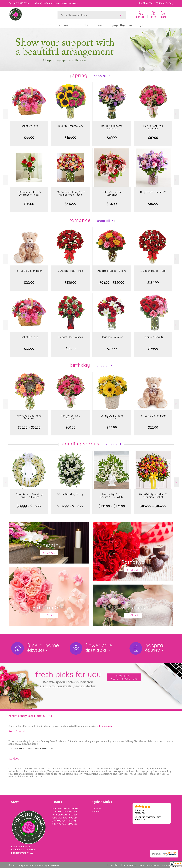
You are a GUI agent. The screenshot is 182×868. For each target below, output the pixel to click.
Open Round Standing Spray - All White (29, 496)
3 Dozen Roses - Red (153, 271)
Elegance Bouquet (112, 337)
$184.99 (153, 283)
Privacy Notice (129, 865)
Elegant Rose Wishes (70, 337)
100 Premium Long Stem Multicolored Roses (70, 193)
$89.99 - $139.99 (29, 506)
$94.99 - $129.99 (112, 283)
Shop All (100, 76)
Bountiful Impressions (70, 126)
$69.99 (112, 138)
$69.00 (153, 138)
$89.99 (70, 349)
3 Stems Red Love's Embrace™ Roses (29, 193)
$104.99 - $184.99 (153, 506)
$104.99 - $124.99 (112, 506)
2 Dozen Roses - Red (70, 271)
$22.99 (29, 283)
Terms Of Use (113, 865)
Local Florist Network (149, 865)
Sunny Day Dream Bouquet (112, 417)
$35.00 (29, 204)
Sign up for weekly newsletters (124, 677)
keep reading (107, 726)
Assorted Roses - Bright (112, 271)
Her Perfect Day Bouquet (153, 127)
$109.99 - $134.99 (70, 506)
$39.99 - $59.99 (29, 427)
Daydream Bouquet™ (153, 192)
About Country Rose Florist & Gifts (30, 716)
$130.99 (70, 283)
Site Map (166, 865)
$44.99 (29, 138)
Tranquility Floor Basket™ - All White (112, 496)
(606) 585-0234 (21, 3)
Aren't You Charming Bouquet (29, 417)
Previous (6, 114)
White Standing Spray (70, 494)
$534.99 (70, 204)
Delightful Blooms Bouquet (112, 127)
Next (176, 114)
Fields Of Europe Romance (112, 193)
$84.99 (112, 204)
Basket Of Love (29, 126)
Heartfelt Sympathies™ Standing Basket (153, 496)
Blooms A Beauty (153, 337)
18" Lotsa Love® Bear (29, 271)
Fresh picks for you (68, 679)
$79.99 (112, 349)
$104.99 (70, 138)
